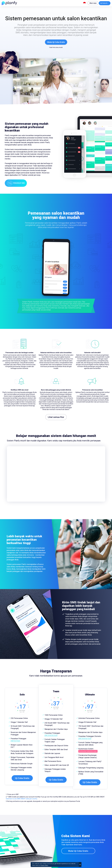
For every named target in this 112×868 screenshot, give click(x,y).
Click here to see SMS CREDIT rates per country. (22, 799)
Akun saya (93, 3)
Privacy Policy (44, 865)
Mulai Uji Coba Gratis (56, 42)
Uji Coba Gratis (105, 3)
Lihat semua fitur (56, 417)
